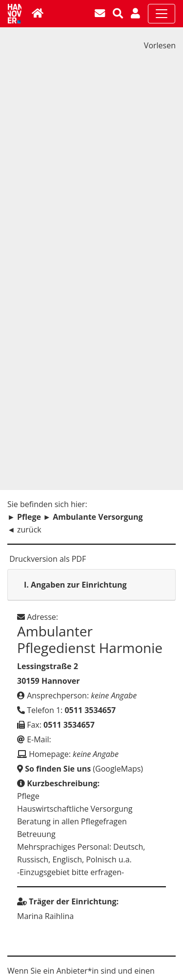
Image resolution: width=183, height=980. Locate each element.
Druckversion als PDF (47, 559)
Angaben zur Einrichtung (75, 585)
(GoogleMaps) (80, 769)
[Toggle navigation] (162, 14)
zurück (29, 530)
